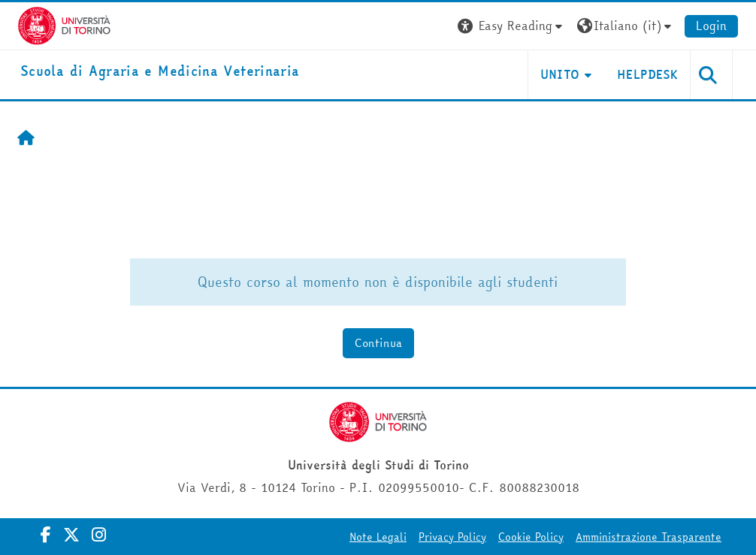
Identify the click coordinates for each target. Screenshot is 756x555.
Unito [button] (562, 74)
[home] (157, 72)
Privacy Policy (455, 537)
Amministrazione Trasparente (651, 537)
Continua (378, 343)
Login (714, 26)
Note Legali (380, 537)
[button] (515, 26)
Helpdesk (650, 74)
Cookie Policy (533, 537)
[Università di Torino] (62, 24)
